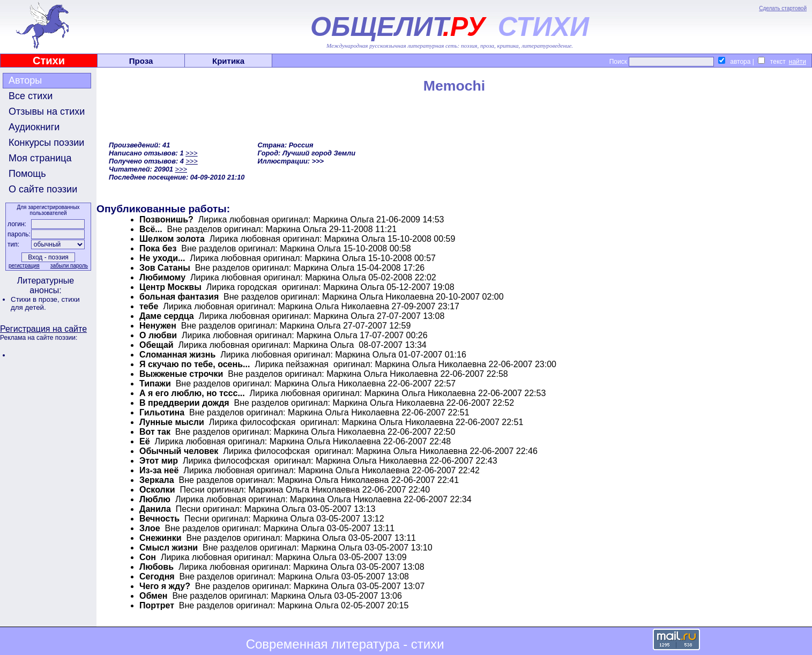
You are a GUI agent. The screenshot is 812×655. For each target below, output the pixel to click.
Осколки (157, 490)
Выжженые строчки (181, 374)
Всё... (151, 229)
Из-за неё (159, 470)
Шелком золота (172, 239)
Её (145, 441)
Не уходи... (162, 258)
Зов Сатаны (165, 268)
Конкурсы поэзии (46, 143)
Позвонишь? (166, 219)
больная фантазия (179, 297)
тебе (149, 306)
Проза (141, 61)
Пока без (158, 248)
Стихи (49, 61)
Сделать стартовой (783, 8)
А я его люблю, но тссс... (192, 393)
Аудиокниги (34, 127)
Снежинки (161, 538)
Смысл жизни (169, 548)
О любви (158, 335)
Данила (155, 509)
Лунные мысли (172, 422)
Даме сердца (167, 316)
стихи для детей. (45, 303)
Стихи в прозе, (36, 299)
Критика (228, 61)
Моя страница (40, 158)
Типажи (155, 384)
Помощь (27, 174)
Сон (148, 557)
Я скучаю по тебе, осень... (195, 364)
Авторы (25, 80)
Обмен (154, 596)
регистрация (24, 266)
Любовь (157, 567)
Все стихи (31, 96)
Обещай (157, 345)
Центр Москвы (170, 287)
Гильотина (162, 412)
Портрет (157, 605)
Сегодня (157, 576)
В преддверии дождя (184, 403)
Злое (150, 528)
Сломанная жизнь (177, 355)
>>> (191, 153)
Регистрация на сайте (43, 329)
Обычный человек (179, 451)
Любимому (162, 277)
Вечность (159, 519)
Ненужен (158, 326)
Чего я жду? (165, 586)
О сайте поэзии (43, 189)
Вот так (155, 432)
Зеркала (157, 480)
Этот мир (159, 461)
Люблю (155, 499)
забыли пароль (69, 266)
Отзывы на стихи (47, 111)
